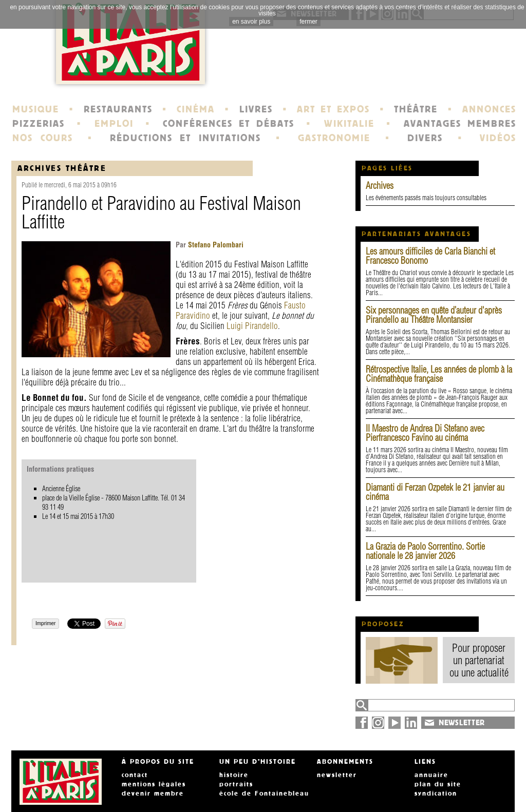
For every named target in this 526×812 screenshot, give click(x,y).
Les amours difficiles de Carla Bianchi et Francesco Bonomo (430, 256)
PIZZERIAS (39, 124)
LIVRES (256, 109)
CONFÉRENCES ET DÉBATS (228, 124)
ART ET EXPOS (333, 109)
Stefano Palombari (215, 245)
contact (135, 775)
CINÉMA (196, 109)
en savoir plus (251, 22)
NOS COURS (43, 138)
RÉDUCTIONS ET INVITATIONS (185, 138)
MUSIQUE (36, 109)
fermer (308, 22)
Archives (380, 186)
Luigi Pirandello (252, 326)
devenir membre (153, 794)
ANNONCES (489, 109)
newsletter (337, 775)
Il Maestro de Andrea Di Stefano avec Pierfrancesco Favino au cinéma (425, 433)
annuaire (431, 775)
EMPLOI (114, 124)
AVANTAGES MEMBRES (460, 124)
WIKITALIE (349, 124)
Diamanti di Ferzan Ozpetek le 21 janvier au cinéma (435, 492)
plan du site (438, 784)
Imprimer (45, 623)
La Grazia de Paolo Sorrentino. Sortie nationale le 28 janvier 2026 (425, 551)
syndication (436, 794)
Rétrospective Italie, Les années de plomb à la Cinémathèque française (439, 374)
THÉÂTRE (416, 109)
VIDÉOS (498, 138)
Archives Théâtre (62, 168)
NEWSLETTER (462, 723)
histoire (234, 775)
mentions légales (154, 784)
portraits (236, 784)
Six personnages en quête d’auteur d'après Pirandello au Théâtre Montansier (434, 315)
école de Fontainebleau (264, 794)
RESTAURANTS (118, 109)
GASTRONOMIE (334, 138)
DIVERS (425, 138)
